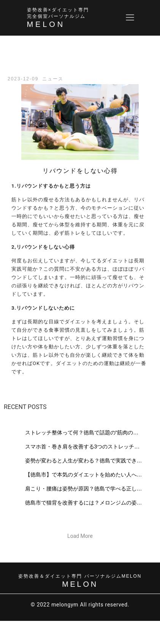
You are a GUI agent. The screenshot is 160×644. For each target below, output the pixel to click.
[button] (80, 536)
